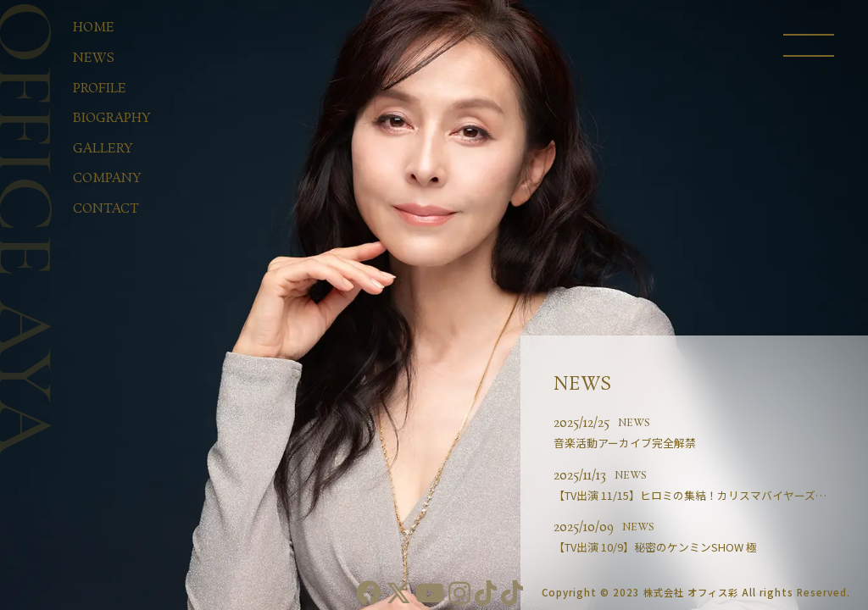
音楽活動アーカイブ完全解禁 (625, 443)
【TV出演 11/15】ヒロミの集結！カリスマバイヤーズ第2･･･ (701, 495)
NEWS (634, 424)
